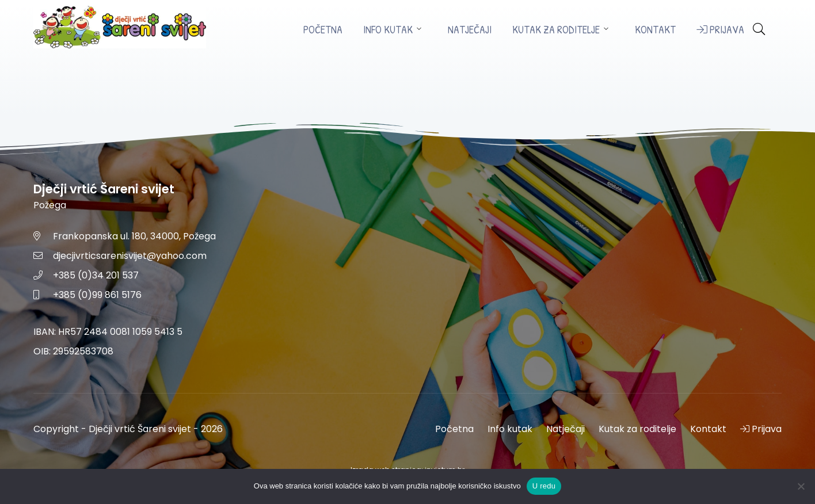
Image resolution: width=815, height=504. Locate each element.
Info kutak (388, 30)
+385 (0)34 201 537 (96, 275)
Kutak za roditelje (556, 30)
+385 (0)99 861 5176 (97, 295)
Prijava (720, 30)
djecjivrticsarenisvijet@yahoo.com (130, 256)
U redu (544, 486)
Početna (323, 30)
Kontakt (655, 30)
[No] (801, 486)
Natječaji (470, 30)
